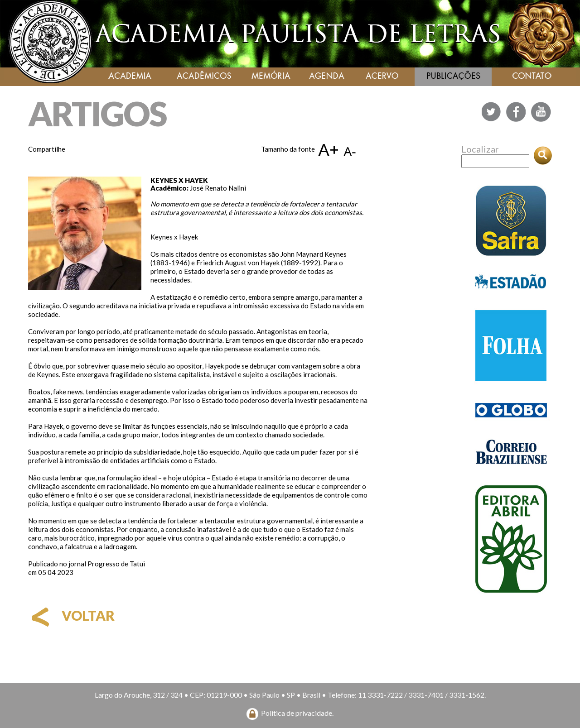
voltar (71, 615)
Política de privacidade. (297, 713)
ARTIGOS (97, 113)
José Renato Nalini (218, 188)
